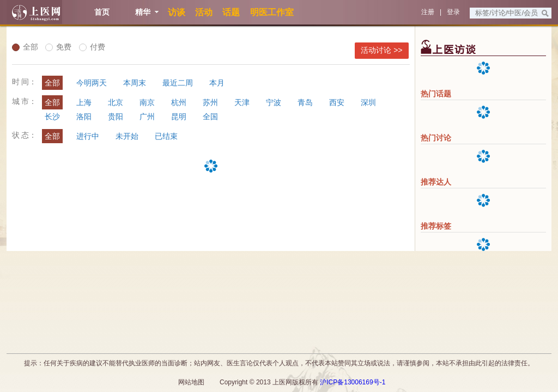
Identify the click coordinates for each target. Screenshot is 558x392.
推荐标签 (436, 226)
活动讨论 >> (381, 50)
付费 (92, 47)
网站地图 (191, 382)
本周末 (135, 83)
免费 (58, 47)
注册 (428, 12)
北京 (116, 102)
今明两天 (92, 83)
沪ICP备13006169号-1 (353, 382)
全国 (210, 117)
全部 (25, 47)
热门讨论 (436, 138)
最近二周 (178, 83)
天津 (242, 102)
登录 (453, 12)
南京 (147, 102)
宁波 (274, 102)
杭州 (179, 102)
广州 (147, 117)
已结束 (166, 136)
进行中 (88, 136)
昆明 (179, 117)
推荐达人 (436, 182)
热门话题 (436, 94)
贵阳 (116, 117)
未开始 (127, 136)
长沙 (52, 117)
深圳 (368, 102)
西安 (337, 102)
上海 (84, 102)
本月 (217, 83)
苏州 (210, 102)
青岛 (305, 102)
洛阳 (84, 117)
